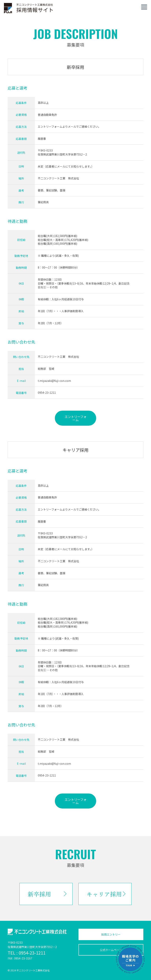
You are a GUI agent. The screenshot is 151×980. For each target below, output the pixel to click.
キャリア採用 (104, 894)
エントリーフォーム (76, 418)
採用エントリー (111, 934)
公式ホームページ (111, 950)
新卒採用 (39, 894)
